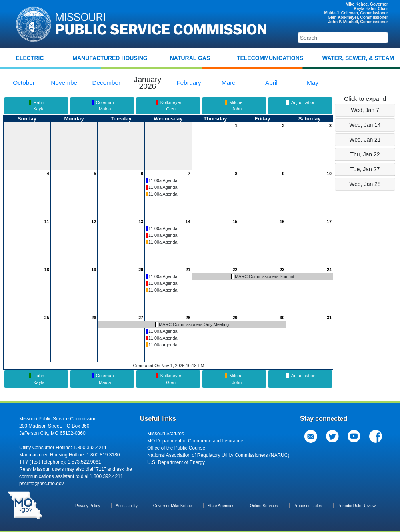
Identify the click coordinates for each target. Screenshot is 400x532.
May (313, 83)
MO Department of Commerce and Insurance (195, 441)
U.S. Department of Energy (176, 462)
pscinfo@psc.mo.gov (42, 484)
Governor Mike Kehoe (173, 506)
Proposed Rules (308, 506)
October (24, 83)
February (189, 83)
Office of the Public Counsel (177, 448)
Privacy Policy (88, 506)
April (271, 83)
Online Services (264, 506)
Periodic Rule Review (357, 506)
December (106, 83)
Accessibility (126, 506)
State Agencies (221, 506)
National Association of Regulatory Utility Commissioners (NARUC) (218, 455)
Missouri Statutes (166, 434)
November (65, 83)
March (230, 83)
